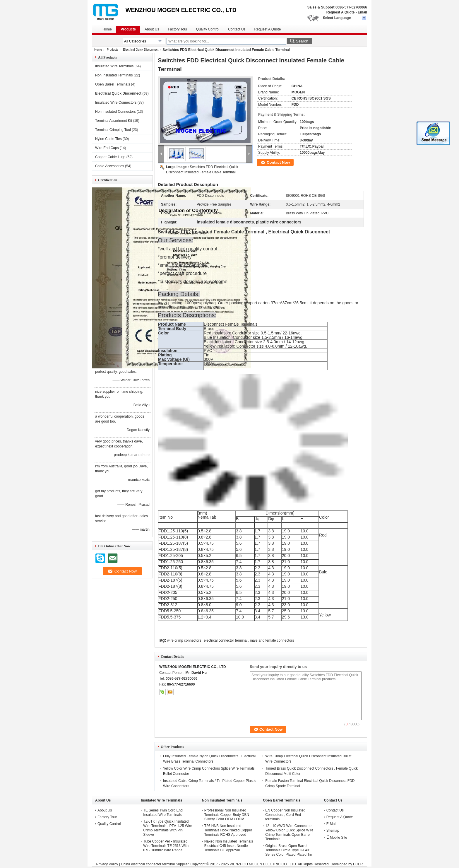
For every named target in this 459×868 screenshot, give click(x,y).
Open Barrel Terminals (113, 84)
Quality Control (208, 29)
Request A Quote (340, 12)
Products (128, 29)
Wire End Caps (107, 148)
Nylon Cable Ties (108, 139)
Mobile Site (337, 838)
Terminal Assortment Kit (114, 121)
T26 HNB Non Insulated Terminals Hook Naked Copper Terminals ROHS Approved (228, 830)
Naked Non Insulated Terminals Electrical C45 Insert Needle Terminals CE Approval (229, 846)
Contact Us (237, 29)
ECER (358, 864)
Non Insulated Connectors (115, 112)
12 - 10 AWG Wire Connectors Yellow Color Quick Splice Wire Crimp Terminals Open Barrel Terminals (289, 832)
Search (302, 41)
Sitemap (333, 831)
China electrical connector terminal (148, 864)
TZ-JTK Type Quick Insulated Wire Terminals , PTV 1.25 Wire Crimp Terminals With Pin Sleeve (168, 828)
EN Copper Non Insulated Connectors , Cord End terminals (285, 815)
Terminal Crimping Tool (113, 130)
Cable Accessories (110, 166)
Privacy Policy (107, 864)
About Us (152, 29)
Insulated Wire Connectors (116, 102)
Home (107, 29)
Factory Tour (177, 29)
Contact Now (278, 162)
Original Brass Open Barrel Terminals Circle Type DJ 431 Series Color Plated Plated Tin (289, 850)
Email (362, 12)
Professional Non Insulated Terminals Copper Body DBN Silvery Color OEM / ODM (227, 815)
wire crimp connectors (184, 640)
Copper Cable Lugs (110, 157)
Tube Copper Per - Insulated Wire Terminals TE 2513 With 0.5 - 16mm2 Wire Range (166, 846)
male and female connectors (272, 640)
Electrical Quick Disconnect (141, 50)
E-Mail (331, 824)
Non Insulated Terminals (114, 75)
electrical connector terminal (226, 640)
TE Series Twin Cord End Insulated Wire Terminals (163, 813)
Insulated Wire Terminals (114, 66)
